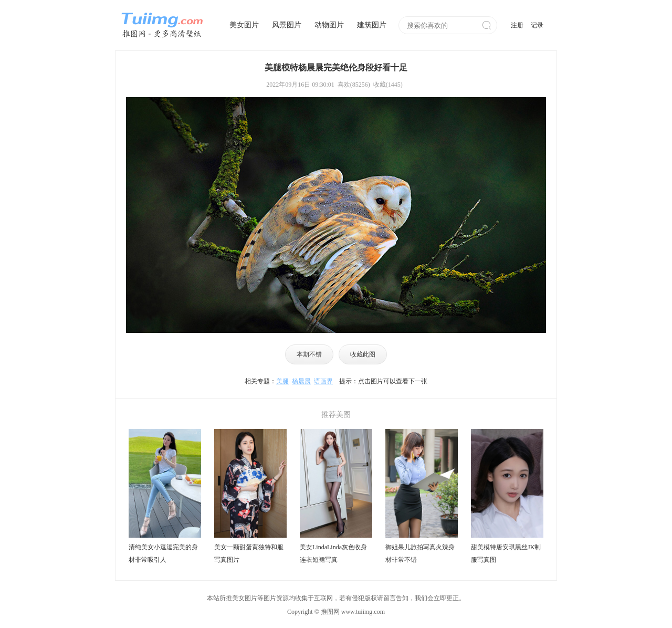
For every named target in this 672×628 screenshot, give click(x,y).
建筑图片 (372, 25)
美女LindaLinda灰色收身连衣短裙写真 (333, 553)
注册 (517, 25)
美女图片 (244, 25)
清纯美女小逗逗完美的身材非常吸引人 (163, 553)
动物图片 (329, 25)
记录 (537, 25)
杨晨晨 (301, 381)
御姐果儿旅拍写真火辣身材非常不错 (420, 553)
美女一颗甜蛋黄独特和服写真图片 (249, 553)
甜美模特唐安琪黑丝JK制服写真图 (506, 553)
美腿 (282, 381)
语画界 (323, 381)
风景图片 (287, 25)
